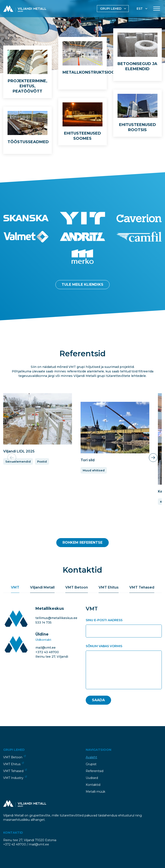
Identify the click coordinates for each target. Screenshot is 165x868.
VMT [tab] (15, 587)
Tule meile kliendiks (82, 285)
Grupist (91, 764)
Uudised (92, 778)
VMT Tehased (15, 771)
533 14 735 (44, 622)
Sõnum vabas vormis (104, 646)
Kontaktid (93, 785)
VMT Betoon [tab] (77, 587)
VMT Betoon (15, 757)
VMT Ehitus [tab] (109, 587)
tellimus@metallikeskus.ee (56, 618)
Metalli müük (95, 792)
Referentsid (95, 771)
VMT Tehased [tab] (142, 587)
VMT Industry (15, 778)
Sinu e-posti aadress (104, 620)
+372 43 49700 (47, 652)
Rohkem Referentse (82, 542)
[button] (153, 458)
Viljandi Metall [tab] (42, 587)
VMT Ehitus (14, 764)
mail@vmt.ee (46, 648)
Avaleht (91, 757)
